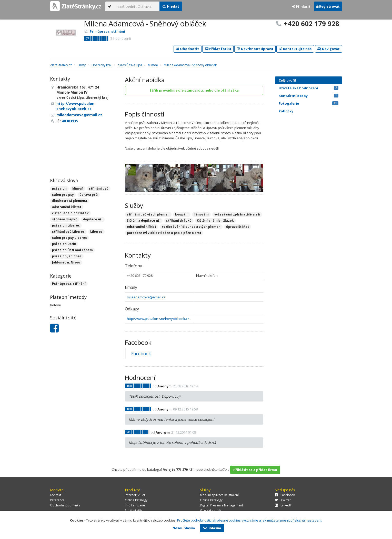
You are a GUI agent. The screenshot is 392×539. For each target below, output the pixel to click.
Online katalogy (136, 500)
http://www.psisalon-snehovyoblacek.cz (158, 319)
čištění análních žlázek (70, 213)
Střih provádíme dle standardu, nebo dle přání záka (194, 90)
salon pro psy (63, 195)
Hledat (171, 6)
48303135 (70, 121)
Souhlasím (212, 528)
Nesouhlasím (184, 528)
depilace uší (93, 219)
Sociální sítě (133, 510)
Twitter (283, 500)
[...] (137, 6)
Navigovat (329, 49)
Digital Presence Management (222, 505)
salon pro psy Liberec (69, 238)
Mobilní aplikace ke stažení (219, 495)
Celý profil (287, 80)
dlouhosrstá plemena (70, 201)
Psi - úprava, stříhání (107, 31)
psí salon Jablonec (67, 256)
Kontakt (56, 495)
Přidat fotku (218, 49)
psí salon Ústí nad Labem (72, 250)
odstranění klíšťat (67, 207)
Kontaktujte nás (295, 49)
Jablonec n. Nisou (66, 262)
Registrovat (328, 6)
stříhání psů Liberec (68, 232)
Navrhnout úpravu (255, 49)
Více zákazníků (210, 510)
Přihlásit (301, 6)
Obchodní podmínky (65, 505)
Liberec (96, 232)
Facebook (141, 354)
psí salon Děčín (64, 244)
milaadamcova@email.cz (146, 297)
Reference (57, 500)
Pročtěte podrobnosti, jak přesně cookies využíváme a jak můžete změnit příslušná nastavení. (250, 520)
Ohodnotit (188, 49)
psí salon (59, 188)
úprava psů (89, 195)
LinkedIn (284, 505)
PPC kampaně (135, 505)
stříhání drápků (65, 219)
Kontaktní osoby (309, 96)
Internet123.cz (135, 495)
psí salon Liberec (66, 225)
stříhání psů (99, 188)
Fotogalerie (309, 103)
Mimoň (78, 188)
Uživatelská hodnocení (309, 88)
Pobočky (286, 111)
